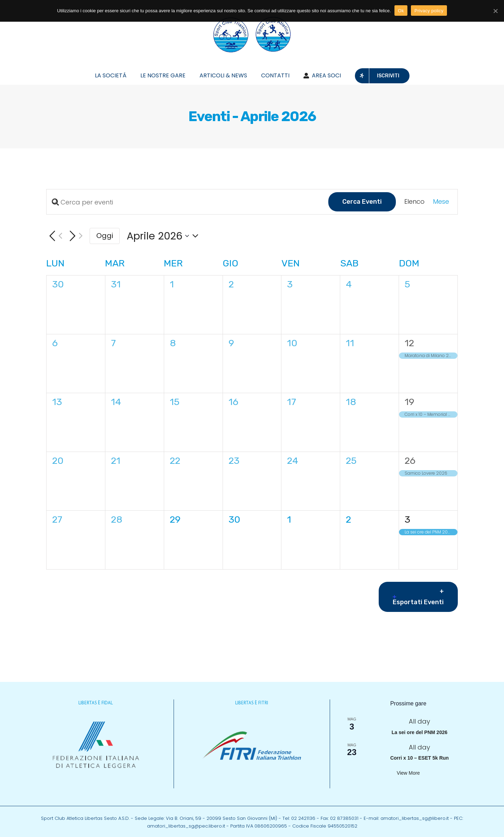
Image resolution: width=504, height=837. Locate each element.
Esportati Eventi (418, 601)
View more (408, 773)
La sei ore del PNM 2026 (420, 732)
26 (410, 461)
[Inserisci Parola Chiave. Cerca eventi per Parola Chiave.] (187, 202)
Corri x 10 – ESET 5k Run (419, 758)
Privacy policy (429, 11)
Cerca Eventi (362, 202)
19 (409, 402)
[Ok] (495, 11)
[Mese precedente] (54, 236)
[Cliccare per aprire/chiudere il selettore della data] (165, 236)
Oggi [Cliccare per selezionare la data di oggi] (105, 236)
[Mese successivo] (75, 236)
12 (409, 343)
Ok (401, 11)
